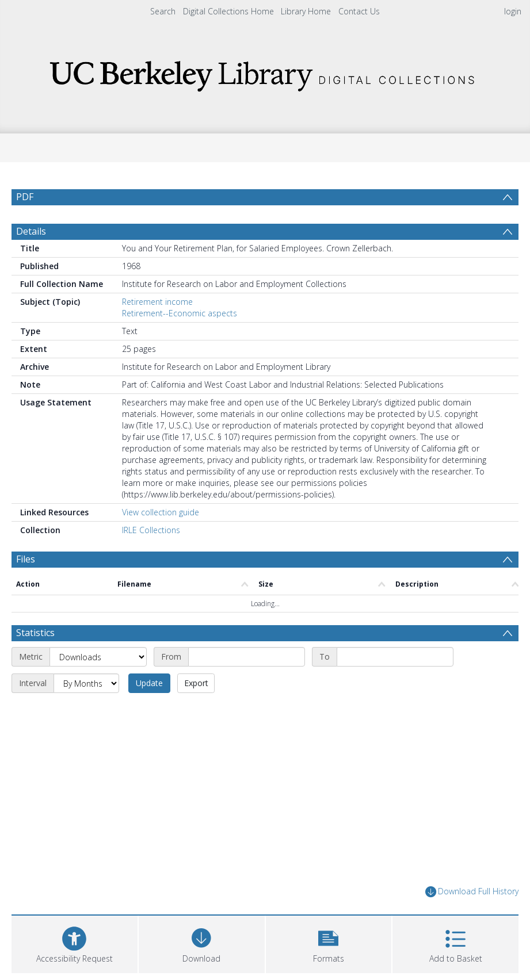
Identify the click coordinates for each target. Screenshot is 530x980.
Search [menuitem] (163, 11)
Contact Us (359, 11)
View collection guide (161, 512)
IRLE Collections (151, 530)
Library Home (306, 11)
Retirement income (157, 302)
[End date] (395, 657)
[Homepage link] (265, 73)
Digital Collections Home (228, 11)
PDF (25, 197)
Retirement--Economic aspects (180, 313)
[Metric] (98, 657)
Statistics (35, 633)
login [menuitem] (513, 11)
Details (31, 231)
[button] (329, 943)
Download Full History (472, 892)
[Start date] (247, 657)
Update (149, 683)
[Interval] (86, 683)
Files (26, 559)
